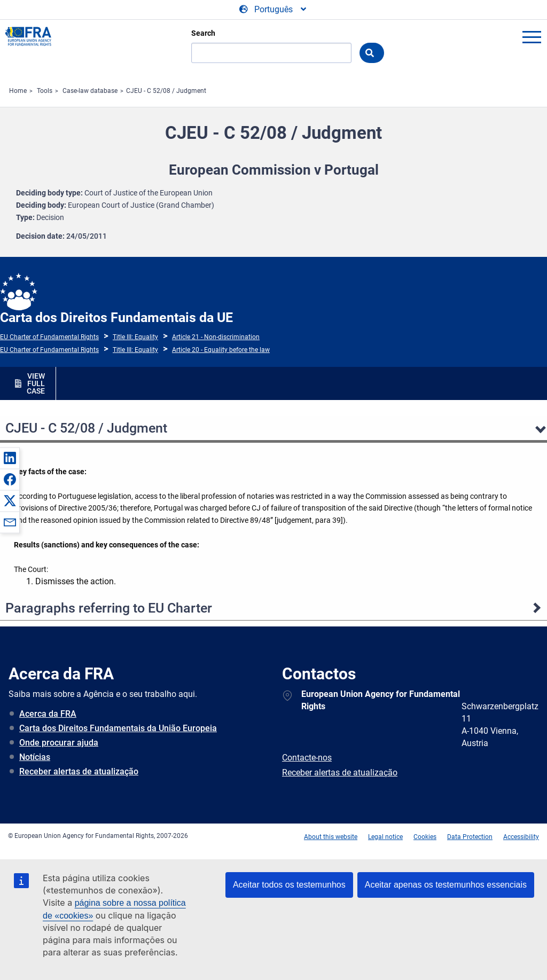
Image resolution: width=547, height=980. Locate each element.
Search (203, 33)
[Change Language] (273, 10)
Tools (45, 91)
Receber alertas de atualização (79, 771)
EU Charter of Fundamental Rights (49, 337)
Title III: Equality (135, 337)
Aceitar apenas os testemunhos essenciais (446, 885)
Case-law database (90, 91)
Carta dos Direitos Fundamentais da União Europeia (118, 728)
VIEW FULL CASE (36, 383)
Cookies (425, 837)
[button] (10, 458)
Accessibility (521, 837)
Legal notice (385, 837)
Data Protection (470, 837)
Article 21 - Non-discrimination (216, 337)
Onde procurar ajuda (59, 743)
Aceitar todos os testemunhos (289, 885)
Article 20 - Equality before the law (221, 350)
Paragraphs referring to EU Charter (109, 608)
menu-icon (532, 37)
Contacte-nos (307, 758)
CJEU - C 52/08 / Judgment (166, 91)
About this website (331, 837)
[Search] (271, 53)
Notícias (35, 757)
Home (18, 91)
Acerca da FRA (48, 714)
